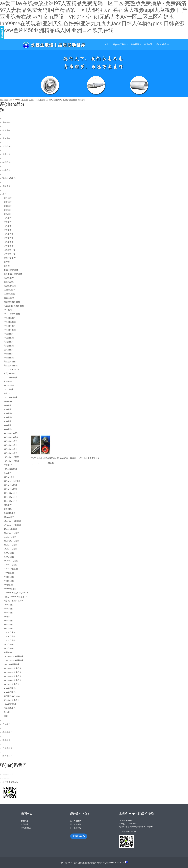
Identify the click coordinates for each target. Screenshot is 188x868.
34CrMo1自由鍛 (11, 545)
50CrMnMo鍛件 (10, 485)
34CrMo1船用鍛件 (12, 684)
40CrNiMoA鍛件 (11, 433)
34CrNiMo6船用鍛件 (13, 668)
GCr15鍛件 (8, 389)
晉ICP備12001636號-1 (69, 863)
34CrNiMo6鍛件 (11, 445)
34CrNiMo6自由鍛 (12, 533)
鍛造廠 (7, 266)
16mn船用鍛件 (10, 704)
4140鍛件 (8, 413)
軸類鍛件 (6, 162)
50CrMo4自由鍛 (11, 549)
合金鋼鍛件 (9, 354)
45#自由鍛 (8, 613)
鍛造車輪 (6, 130)
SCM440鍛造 (9, 294)
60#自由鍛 (8, 625)
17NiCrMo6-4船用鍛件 (13, 660)
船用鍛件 (8, 652)
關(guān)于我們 (119, 44)
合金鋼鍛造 (9, 358)
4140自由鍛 (9, 557)
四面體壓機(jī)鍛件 (12, 302)
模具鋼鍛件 (9, 350)
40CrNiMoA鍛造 (11, 437)
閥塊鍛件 (8, 505)
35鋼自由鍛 (9, 577)
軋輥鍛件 (6, 170)
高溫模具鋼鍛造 (11, 366)
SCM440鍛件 (9, 290)
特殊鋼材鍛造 (10, 330)
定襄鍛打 (8, 465)
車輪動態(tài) (26, 828)
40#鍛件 (7, 617)
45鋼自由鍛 (9, 581)
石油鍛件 (8, 473)
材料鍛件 (8, 381)
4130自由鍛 (9, 553)
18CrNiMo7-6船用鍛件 (13, 656)
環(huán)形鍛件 (9, 178)
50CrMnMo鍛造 (10, 489)
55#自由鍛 (8, 628)
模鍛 (6, 716)
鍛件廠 (7, 262)
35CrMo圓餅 (9, 477)
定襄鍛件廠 (9, 238)
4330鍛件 (8, 429)
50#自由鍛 (8, 621)
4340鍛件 (8, 401)
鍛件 (12, 100)
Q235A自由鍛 (10, 632)
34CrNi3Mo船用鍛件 (13, 680)
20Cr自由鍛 (9, 644)
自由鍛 (7, 712)
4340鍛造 (8, 405)
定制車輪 (6, 138)
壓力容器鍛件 (10, 258)
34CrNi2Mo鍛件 (11, 497)
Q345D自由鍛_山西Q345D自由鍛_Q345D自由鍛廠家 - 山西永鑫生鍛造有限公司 (51, 100)
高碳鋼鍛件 (9, 342)
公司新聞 (25, 824)
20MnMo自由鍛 (10, 529)
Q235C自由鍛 (10, 640)
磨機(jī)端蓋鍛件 (11, 270)
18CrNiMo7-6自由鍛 (12, 521)
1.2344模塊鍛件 (10, 469)
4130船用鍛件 (10, 688)
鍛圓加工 (8, 206)
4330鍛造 (8, 425)
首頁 (106, 44)
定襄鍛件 (8, 222)
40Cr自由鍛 (9, 648)
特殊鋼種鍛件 (10, 318)
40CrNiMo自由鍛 (11, 561)
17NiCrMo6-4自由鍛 (12, 525)
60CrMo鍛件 (9, 385)
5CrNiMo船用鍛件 (12, 700)
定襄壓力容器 (10, 254)
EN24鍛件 (8, 310)
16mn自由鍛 (9, 573)
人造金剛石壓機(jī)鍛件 (14, 306)
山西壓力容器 (10, 250)
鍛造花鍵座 (9, 282)
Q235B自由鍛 (10, 636)
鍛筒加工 (8, 210)
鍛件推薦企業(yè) (10, 782)
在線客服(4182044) (129, 831)
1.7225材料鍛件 (10, 377)
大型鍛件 (6, 724)
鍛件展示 (135, 44)
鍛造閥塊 (8, 509)
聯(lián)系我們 (163, 44)
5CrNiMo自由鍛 (11, 565)
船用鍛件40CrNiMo (12, 696)
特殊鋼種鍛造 (10, 322)
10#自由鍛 (8, 605)
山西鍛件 (8, 218)
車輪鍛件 (6, 122)
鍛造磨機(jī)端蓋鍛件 (13, 274)
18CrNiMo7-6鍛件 (11, 461)
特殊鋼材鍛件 (10, 326)
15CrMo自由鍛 (10, 537)
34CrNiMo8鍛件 (11, 449)
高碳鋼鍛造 (9, 346)
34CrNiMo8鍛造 (11, 453)
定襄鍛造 (8, 230)
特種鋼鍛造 (9, 338)
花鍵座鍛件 (9, 278)
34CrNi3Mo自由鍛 (12, 541)
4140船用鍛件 (10, 692)
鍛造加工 (8, 202)
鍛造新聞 (148, 44)
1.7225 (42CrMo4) (11, 370)
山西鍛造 (8, 226)
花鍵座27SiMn (10, 286)
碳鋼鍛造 (6, 740)
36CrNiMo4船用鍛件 (13, 672)
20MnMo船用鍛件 (11, 664)
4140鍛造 (8, 409)
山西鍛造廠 (9, 242)
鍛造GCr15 (8, 393)
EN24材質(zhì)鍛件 (12, 314)
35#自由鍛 (8, 609)
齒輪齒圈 (6, 186)
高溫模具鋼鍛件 (11, 362)
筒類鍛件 (6, 146)
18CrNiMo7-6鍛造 (11, 457)
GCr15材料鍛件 (10, 397)
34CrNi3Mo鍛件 (11, 493)
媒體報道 (25, 821)
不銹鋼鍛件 (7, 732)
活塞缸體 (6, 154)
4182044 (6, 778)
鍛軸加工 (8, 214)
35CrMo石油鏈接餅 (12, 481)
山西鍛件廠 (9, 234)
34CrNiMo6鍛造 (11, 441)
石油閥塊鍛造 (10, 513)
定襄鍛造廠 (9, 246)
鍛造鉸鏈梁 (9, 298)
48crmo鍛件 (9, 517)
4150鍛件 (8, 417)
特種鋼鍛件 (9, 334)
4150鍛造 (8, 421)
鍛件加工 (8, 198)
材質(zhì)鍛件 (10, 373)
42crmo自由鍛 (10, 589)
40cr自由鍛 (8, 585)
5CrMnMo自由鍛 (11, 569)
